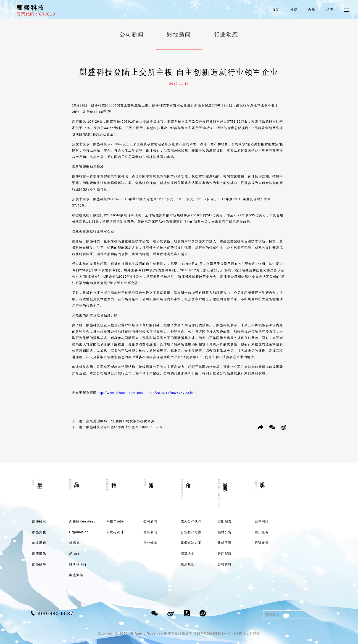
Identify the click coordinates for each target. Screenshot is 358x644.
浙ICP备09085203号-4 (212, 634)
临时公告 (225, 532)
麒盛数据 (76, 575)
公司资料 (225, 564)
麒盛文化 (39, 532)
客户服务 (262, 532)
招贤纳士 (188, 553)
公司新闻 (132, 34)
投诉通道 (262, 543)
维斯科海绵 (78, 564)
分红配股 (225, 553)
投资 (294, 10)
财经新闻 (179, 34)
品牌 (330, 10)
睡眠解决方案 (191, 543)
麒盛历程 (39, 543)
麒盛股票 (225, 543)
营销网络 (262, 521)
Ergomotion (79, 532)
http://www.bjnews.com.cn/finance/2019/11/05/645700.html (147, 393)
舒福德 (74, 543)
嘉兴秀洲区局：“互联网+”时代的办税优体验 (120, 421)
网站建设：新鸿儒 (246, 634)
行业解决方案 (191, 532)
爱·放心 (75, 553)
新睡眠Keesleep (82, 521)
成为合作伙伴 (191, 521)
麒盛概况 (39, 521)
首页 (276, 10)
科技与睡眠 (115, 521)
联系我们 (188, 564)
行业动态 (226, 34)
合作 (312, 10)
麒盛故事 (39, 564)
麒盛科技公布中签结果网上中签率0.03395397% (124, 427)
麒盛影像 (39, 553)
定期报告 (225, 521)
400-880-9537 (56, 613)
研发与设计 (115, 532)
